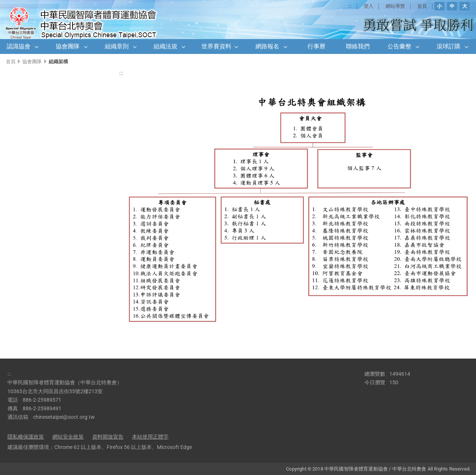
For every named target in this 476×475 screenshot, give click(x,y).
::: (350, 6)
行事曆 (316, 46)
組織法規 (165, 46)
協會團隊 (68, 46)
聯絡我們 (358, 46)
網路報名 (267, 46)
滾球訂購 (448, 46)
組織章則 (117, 46)
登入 (369, 6)
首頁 (422, 6)
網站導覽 (395, 6)
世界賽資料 (216, 46)
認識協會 (19, 46)
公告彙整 (399, 46)
